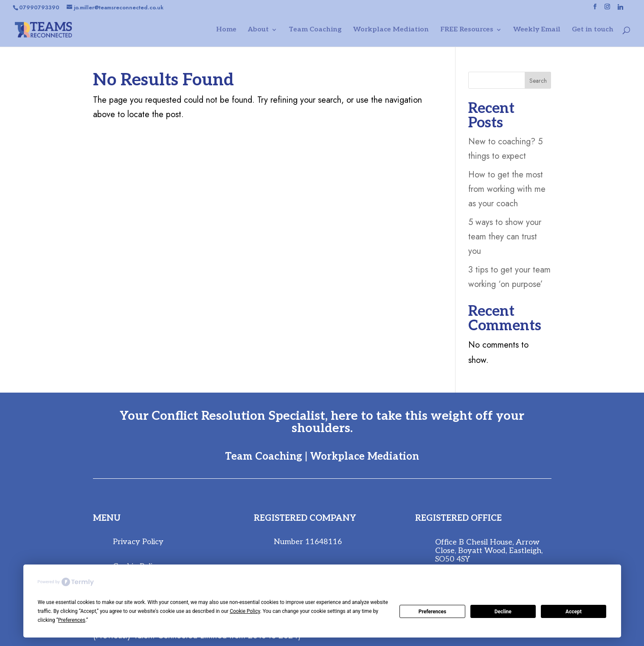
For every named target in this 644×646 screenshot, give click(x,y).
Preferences (433, 612)
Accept (574, 612)
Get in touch (593, 30)
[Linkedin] (620, 9)
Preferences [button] (72, 620)
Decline (503, 612)
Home (226, 30)
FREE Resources (467, 30)
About (258, 30)
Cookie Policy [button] (245, 611)
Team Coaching (315, 30)
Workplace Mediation (391, 30)
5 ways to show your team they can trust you (505, 237)
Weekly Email (537, 30)
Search (538, 81)
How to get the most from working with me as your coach (507, 189)
